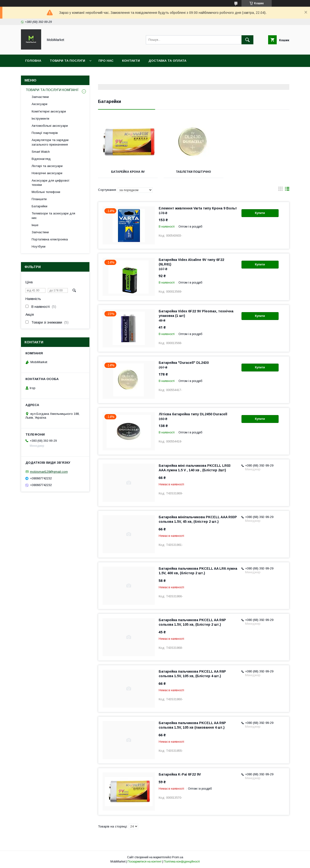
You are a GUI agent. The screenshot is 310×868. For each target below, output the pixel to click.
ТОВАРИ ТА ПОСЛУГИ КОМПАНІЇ (52, 90)
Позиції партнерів (45, 133)
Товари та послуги (67, 61)
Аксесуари (39, 104)
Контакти (131, 61)
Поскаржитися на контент (145, 862)
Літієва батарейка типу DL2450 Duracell (193, 414)
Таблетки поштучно (193, 172)
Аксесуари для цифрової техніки (51, 183)
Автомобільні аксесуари (50, 126)
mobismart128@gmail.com (49, 472)
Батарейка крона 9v (128, 172)
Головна (33, 61)
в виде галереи (280, 190)
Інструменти (40, 119)
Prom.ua (178, 857)
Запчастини (40, 97)
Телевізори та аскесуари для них (53, 216)
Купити (260, 213)
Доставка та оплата (167, 61)
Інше (35, 225)
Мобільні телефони (46, 192)
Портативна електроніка (50, 239)
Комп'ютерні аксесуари (49, 111)
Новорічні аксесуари (47, 173)
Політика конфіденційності (182, 862)
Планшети (39, 199)
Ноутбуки (39, 246)
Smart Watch (41, 152)
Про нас (106, 61)
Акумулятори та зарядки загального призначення (50, 142)
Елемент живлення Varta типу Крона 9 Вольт (198, 208)
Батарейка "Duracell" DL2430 (184, 363)
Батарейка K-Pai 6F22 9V (180, 774)
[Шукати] (247, 40)
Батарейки (39, 206)
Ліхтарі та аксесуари (47, 166)
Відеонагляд (41, 159)
